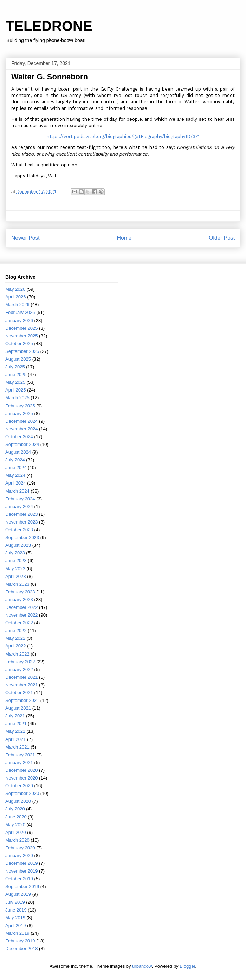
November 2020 (22, 778)
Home (124, 238)
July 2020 (15, 809)
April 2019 (16, 925)
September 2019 (22, 886)
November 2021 (22, 685)
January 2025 (19, 413)
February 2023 (20, 592)
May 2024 (15, 475)
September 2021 (22, 700)
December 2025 (22, 328)
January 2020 (19, 856)
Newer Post (25, 238)
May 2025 (15, 382)
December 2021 (22, 677)
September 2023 (22, 537)
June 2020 (16, 817)
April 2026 (16, 297)
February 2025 (20, 406)
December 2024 (22, 421)
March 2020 (17, 840)
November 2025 (22, 336)
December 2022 (22, 607)
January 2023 (19, 600)
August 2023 (18, 545)
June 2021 (16, 724)
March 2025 (17, 398)
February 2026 (20, 312)
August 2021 (18, 708)
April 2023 (16, 576)
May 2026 (15, 289)
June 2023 (16, 561)
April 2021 (16, 739)
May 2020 (15, 825)
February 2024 (20, 499)
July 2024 (15, 460)
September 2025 (22, 351)
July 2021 (15, 716)
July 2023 (15, 553)
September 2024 (22, 444)
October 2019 (19, 879)
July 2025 (15, 367)
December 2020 (22, 770)
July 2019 (15, 902)
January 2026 (19, 320)
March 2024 (17, 491)
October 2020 (19, 786)
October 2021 (19, 693)
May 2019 (15, 918)
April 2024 (16, 483)
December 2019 (22, 863)
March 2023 (17, 584)
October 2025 (19, 344)
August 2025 (18, 359)
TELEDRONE (49, 26)
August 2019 (18, 894)
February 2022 (20, 662)
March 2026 (17, 305)
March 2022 (17, 654)
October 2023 (19, 530)
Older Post (222, 238)
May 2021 (15, 731)
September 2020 (22, 793)
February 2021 (20, 755)
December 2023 (22, 514)
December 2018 (22, 949)
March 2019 (17, 933)
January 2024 (19, 507)
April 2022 (16, 646)
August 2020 (18, 801)
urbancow (142, 966)
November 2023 (22, 522)
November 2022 (22, 615)
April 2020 (16, 832)
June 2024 (16, 468)
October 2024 (19, 437)
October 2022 (19, 623)
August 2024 (18, 452)
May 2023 (15, 569)
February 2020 (20, 848)
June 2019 (16, 910)
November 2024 (22, 429)
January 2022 (19, 669)
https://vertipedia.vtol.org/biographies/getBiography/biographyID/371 (123, 136)
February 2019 (20, 941)
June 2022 (16, 630)
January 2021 (19, 762)
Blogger (187, 966)
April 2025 (16, 390)
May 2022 (15, 638)
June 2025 (16, 374)
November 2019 (22, 871)
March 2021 (17, 747)
